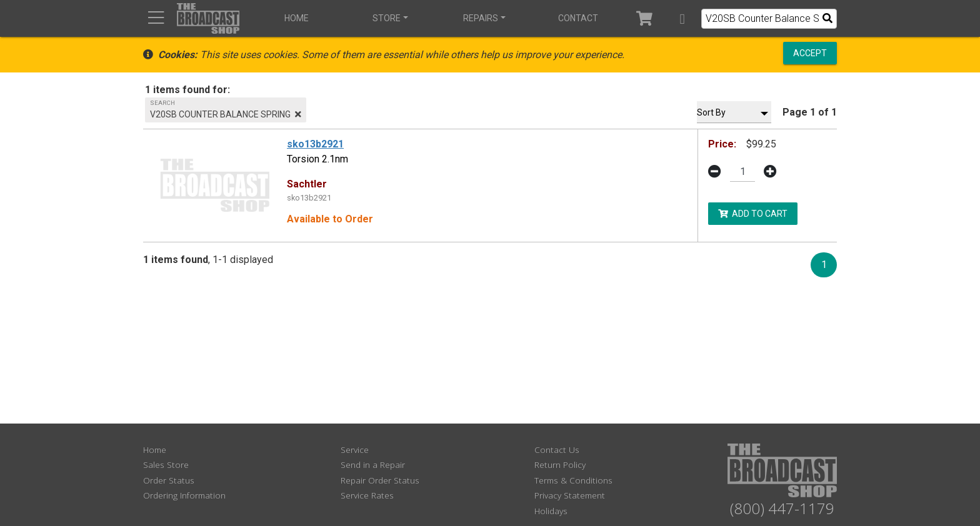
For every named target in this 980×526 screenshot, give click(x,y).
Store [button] (387, 18)
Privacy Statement (570, 495)
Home (297, 18)
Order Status (169, 480)
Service (355, 449)
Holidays (551, 511)
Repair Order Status (380, 480)
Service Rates (367, 495)
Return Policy (560, 464)
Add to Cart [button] (753, 213)
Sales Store (166, 464)
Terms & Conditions (573, 480)
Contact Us (557, 449)
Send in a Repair (373, 464)
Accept (810, 53)
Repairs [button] (481, 18)
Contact (578, 18)
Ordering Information (184, 495)
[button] (682, 18)
